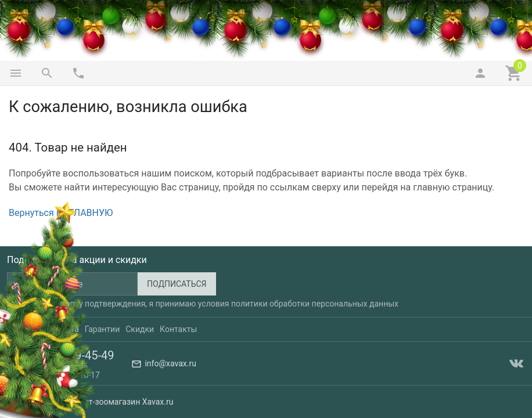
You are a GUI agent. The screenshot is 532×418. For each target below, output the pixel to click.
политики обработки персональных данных (315, 304)
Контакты (178, 329)
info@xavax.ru (170, 363)
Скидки (140, 329)
